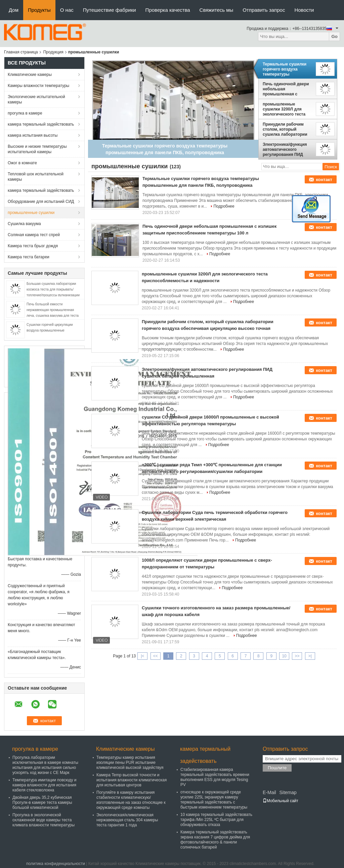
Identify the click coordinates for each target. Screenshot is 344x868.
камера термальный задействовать (41, 124)
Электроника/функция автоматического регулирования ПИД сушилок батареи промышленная (285, 149)
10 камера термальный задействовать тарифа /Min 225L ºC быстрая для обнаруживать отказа (216, 820)
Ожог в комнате (22, 163)
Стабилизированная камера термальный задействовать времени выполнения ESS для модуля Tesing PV (215, 777)
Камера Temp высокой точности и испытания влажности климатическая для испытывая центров (132, 780)
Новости (304, 10)
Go (334, 36)
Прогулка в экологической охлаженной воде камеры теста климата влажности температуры (44, 820)
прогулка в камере (25, 113)
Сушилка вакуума (24, 224)
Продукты (39, 10)
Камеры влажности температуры (38, 86)
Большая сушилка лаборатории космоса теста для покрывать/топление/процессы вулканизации (53, 289)
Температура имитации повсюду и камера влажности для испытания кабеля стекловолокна (45, 785)
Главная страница (21, 52)
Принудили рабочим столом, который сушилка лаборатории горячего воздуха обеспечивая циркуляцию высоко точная (285, 129)
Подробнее (224, 206)
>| (310, 656)
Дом (14, 10)
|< (142, 656)
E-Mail (269, 792)
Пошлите (277, 768)
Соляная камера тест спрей (34, 235)
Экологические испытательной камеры (36, 99)
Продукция (53, 52)
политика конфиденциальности (56, 864)
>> (297, 656)
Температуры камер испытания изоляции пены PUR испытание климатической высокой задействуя (130, 763)
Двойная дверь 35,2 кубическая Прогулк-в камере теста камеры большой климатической (42, 802)
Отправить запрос (264, 10)
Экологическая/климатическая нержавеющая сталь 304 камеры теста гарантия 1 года (127, 820)
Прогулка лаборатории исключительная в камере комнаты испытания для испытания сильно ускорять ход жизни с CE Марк (45, 765)
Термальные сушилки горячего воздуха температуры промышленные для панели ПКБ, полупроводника (285, 69)
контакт (324, 180)
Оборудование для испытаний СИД (41, 202)
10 (284, 656)
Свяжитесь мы (217, 10)
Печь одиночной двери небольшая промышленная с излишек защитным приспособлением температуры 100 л (286, 89)
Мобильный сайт (281, 801)
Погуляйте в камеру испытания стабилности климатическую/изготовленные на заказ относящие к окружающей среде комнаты (131, 800)
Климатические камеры (30, 75)
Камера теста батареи (29, 257)
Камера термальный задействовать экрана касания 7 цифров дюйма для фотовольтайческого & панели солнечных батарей (215, 840)
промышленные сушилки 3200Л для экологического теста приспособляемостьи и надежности (286, 109)
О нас (67, 10)
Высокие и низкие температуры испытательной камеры (37, 149)
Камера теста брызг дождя (33, 246)
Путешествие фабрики (110, 10)
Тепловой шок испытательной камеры (36, 177)
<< (156, 656)
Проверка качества (168, 10)
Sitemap (288, 792)
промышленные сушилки (31, 213)
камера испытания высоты (33, 135)
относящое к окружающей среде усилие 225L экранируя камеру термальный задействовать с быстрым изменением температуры (214, 800)
